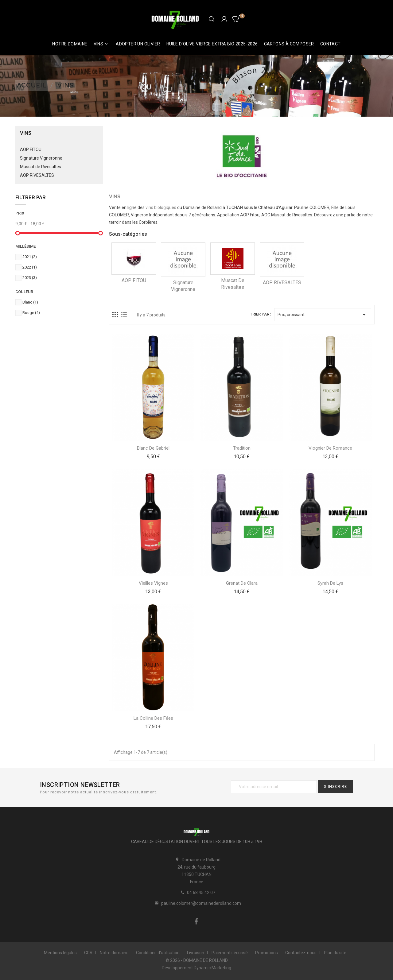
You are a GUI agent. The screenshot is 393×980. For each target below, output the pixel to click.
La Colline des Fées (153, 718)
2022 (30, 267)
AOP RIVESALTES (37, 175)
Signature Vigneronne (41, 158)
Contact (331, 44)
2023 (30, 278)
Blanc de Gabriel (153, 448)
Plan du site (335, 953)
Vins (102, 44)
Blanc (30, 302)
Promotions (267, 953)
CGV (88, 953)
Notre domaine (70, 44)
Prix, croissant (323, 315)
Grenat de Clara (242, 583)
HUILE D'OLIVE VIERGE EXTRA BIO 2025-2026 (212, 44)
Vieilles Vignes (153, 583)
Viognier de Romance (330, 448)
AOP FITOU (31, 149)
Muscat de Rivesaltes (41, 167)
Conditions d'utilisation (158, 953)
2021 (30, 257)
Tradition (242, 448)
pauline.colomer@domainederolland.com (201, 903)
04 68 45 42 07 (201, 893)
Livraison (196, 953)
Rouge (31, 313)
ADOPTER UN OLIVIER (138, 44)
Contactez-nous (301, 953)
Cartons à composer (289, 44)
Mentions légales (60, 953)
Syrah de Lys (330, 583)
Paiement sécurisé (230, 953)
